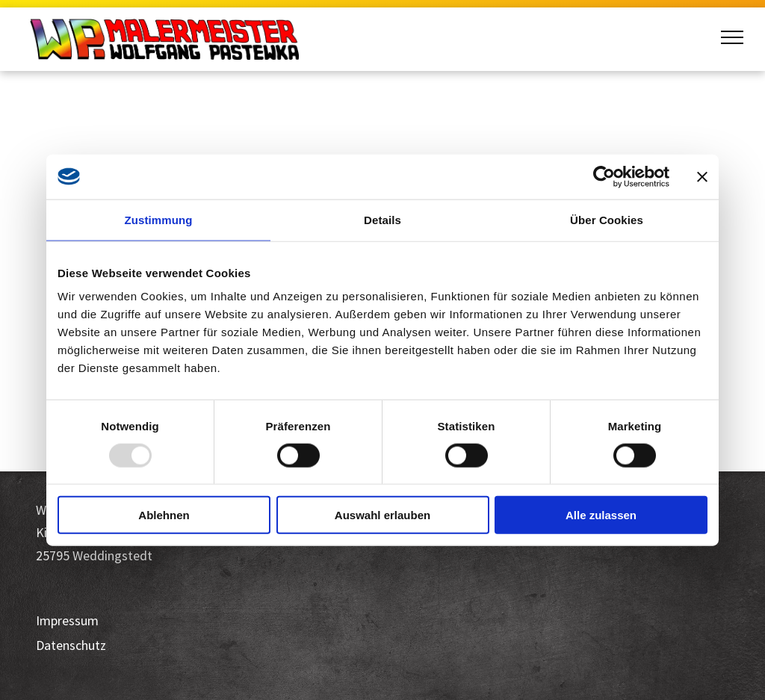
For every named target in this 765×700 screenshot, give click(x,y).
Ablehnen (164, 515)
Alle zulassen (601, 515)
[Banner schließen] (702, 176)
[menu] (732, 37)
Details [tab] (382, 219)
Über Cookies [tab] (607, 219)
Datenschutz (71, 645)
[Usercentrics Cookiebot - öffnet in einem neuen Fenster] (604, 176)
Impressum (67, 620)
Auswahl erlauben (382, 515)
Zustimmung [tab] (159, 219)
